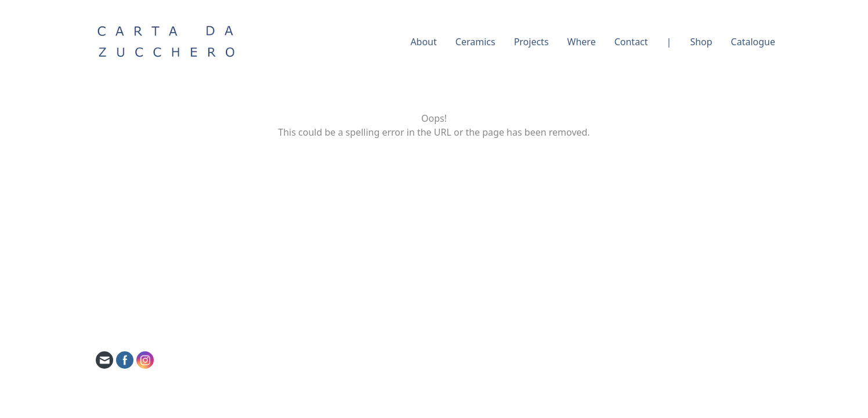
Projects (531, 42)
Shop (701, 42)
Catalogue (753, 42)
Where (582, 42)
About (423, 42)
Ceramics (475, 42)
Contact (631, 42)
